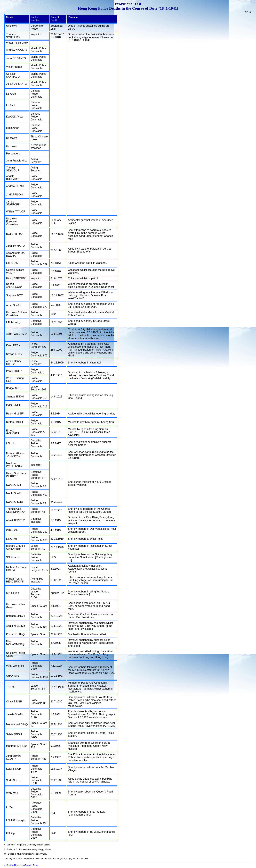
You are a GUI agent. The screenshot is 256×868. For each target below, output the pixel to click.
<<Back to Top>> (31, 865)
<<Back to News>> (13, 865)
